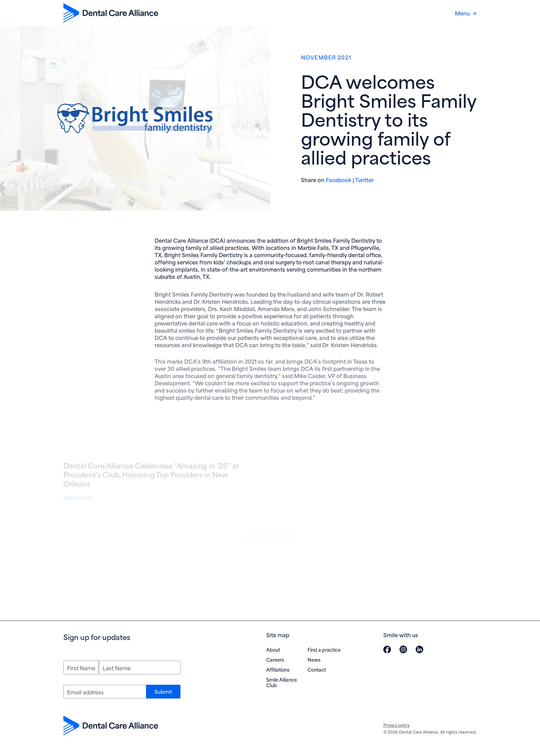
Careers (275, 659)
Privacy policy (396, 725)
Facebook (339, 180)
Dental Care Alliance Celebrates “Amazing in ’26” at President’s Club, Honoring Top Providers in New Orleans (151, 477)
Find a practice (324, 649)
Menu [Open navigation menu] (466, 13)
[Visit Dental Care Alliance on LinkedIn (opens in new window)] (419, 649)
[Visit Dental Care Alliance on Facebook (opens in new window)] (387, 649)
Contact (317, 669)
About (273, 649)
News (314, 659)
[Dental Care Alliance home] (111, 13)
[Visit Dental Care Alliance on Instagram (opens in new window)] (403, 649)
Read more (79, 499)
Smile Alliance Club (282, 682)
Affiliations (278, 669)
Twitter (364, 180)
